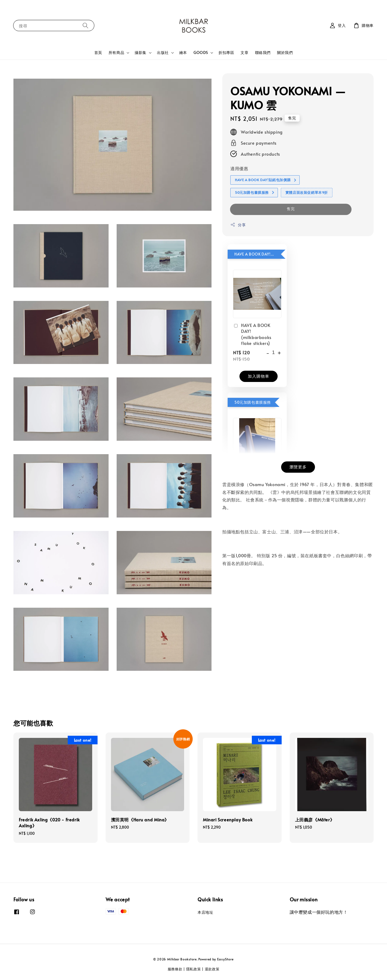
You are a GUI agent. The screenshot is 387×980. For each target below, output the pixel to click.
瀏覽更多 (298, 467)
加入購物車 (259, 376)
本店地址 (205, 912)
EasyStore (225, 959)
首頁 (98, 52)
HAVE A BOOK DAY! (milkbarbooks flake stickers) (252, 334)
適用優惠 (239, 168)
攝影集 (141, 53)
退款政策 (212, 969)
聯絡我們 (263, 52)
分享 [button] (238, 225)
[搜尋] (85, 25)
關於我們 (285, 52)
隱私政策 (194, 969)
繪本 (183, 52)
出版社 (163, 53)
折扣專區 (226, 52)
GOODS (201, 53)
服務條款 (175, 969)
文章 (244, 52)
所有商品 (116, 53)
